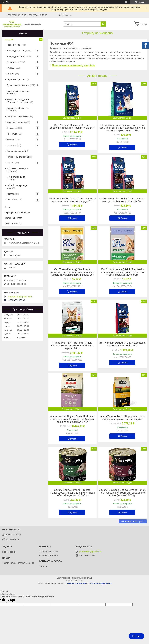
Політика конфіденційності (100, 583)
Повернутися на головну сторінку (74, 65)
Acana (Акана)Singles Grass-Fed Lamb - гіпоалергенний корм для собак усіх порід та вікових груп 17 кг (72, 419)
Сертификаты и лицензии (17, 212)
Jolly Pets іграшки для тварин (18, 170)
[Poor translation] (11, 600)
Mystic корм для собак (18, 157)
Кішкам (10, 140)
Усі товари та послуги (132, 521)
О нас (7, 207)
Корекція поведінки (16, 122)
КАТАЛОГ (9, 40)
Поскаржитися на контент (77, 583)
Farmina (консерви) (16, 151)
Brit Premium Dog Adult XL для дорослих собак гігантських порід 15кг (72, 126)
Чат (136, 636)
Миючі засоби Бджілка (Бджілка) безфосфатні (18, 101)
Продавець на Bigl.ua (74, 581)
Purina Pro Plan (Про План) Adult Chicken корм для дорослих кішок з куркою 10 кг (72, 346)
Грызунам (12, 145)
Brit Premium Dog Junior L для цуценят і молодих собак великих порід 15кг (72, 200)
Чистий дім (12, 134)
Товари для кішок (15, 56)
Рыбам (10, 194)
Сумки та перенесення (18, 85)
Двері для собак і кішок (18, 116)
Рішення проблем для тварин (18, 109)
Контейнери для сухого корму (18, 92)
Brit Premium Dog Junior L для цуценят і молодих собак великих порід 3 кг (122, 200)
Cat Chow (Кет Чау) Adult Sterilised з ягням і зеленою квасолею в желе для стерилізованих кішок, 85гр (122, 272)
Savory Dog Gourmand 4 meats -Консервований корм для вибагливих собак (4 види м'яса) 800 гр (72, 493)
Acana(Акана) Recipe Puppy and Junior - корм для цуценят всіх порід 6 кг (122, 418)
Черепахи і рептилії (16, 79)
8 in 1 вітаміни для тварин (16, 178)
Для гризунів (13, 62)
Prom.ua (89, 578)
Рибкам (11, 74)
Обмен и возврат (13, 224)
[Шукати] (103, 24)
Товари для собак (16, 51)
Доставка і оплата (13, 218)
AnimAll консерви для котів (17, 187)
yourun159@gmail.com (20, 297)
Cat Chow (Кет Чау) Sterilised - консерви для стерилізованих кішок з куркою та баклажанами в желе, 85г (72, 272)
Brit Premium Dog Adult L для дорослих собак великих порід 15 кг (122, 344)
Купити (74, 145)
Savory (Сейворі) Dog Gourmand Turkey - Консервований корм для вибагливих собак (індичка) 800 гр (122, 493)
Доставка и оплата (11, 535)
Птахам (10, 68)
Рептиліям (12, 200)
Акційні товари (14, 45)
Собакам (11, 128)
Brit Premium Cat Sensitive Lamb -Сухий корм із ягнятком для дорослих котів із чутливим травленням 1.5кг (122, 128)
